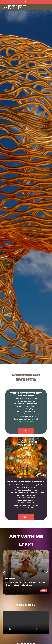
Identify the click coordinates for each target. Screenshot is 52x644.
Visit (44, 591)
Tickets (26, 431)
